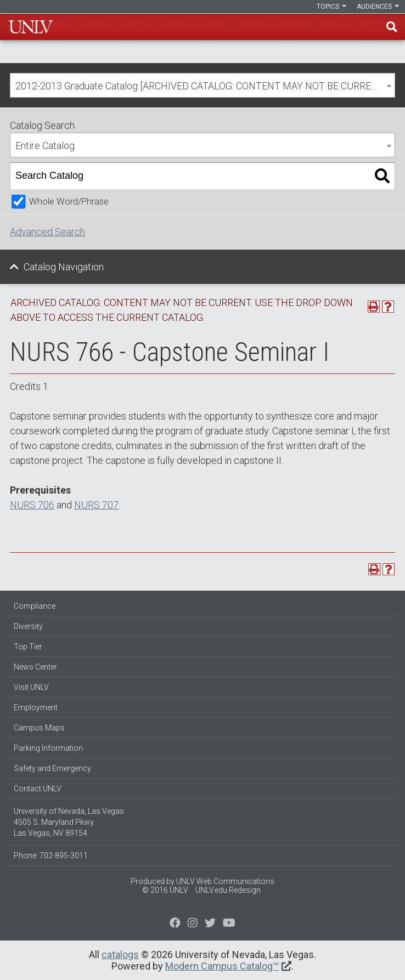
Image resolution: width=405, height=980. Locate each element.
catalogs (120, 954)
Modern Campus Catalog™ (222, 966)
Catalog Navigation (64, 267)
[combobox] (203, 85)
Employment (36, 707)
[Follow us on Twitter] (193, 924)
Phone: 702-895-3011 (51, 856)
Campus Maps (39, 728)
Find (392, 27)
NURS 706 (32, 505)
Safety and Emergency (52, 768)
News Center (35, 667)
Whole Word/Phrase (69, 202)
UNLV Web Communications (225, 881)
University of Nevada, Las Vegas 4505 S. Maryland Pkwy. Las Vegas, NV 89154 (69, 822)
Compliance (35, 606)
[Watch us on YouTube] (229, 924)
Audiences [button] (378, 7)
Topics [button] (331, 7)
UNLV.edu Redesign (228, 890)
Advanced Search (47, 232)
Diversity (28, 626)
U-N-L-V (31, 27)
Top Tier (28, 647)
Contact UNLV (38, 789)
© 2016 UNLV (165, 890)
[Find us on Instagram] (210, 924)
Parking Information (48, 748)
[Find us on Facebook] (175, 924)
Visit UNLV (31, 687)
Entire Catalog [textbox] (45, 146)
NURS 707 (96, 505)
